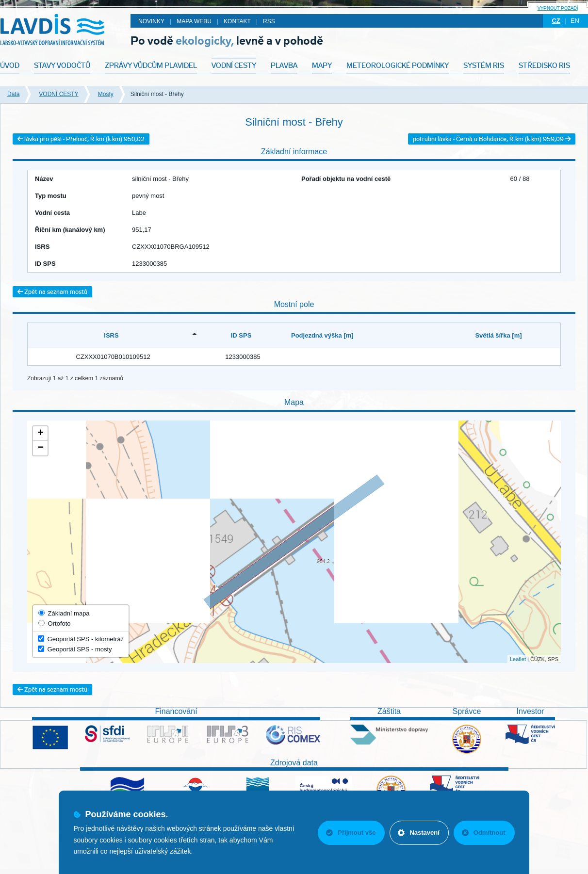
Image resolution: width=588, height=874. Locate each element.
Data (13, 94)
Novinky (151, 21)
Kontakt (237, 21)
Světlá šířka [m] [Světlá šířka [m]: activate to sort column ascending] (498, 335)
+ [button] (41, 434)
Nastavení (418, 833)
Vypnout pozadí (558, 8)
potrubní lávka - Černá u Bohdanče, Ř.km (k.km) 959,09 (492, 139)
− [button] (41, 448)
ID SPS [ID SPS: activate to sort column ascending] (241, 335)
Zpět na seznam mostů (52, 292)
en (575, 21)
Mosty (106, 94)
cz (556, 21)
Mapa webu (194, 21)
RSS (269, 21)
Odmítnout (484, 833)
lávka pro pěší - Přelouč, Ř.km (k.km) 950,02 (81, 139)
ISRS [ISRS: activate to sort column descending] (111, 335)
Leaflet (518, 659)
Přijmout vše (351, 833)
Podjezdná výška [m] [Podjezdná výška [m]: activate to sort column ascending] (322, 335)
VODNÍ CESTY (58, 94)
